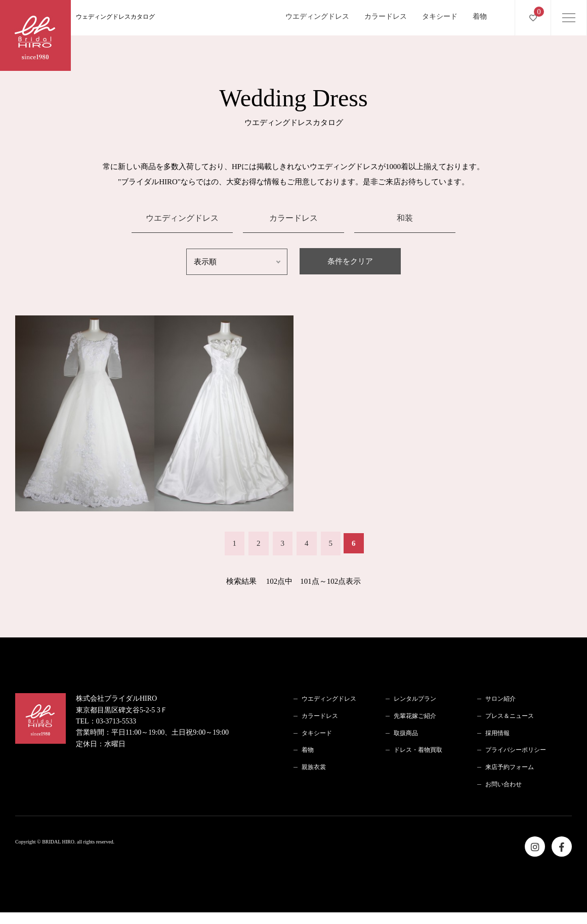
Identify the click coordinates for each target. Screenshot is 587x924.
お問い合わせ (504, 784)
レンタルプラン (415, 699)
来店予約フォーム (510, 767)
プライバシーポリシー (516, 750)
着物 (480, 16)
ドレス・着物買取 (418, 750)
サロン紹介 (500, 699)
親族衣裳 (314, 767)
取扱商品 (406, 733)
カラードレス (386, 16)
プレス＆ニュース (510, 716)
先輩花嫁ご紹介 (415, 716)
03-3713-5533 (116, 721)
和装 (405, 218)
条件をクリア (350, 261)
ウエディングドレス (317, 16)
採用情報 (497, 733)
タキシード (440, 16)
